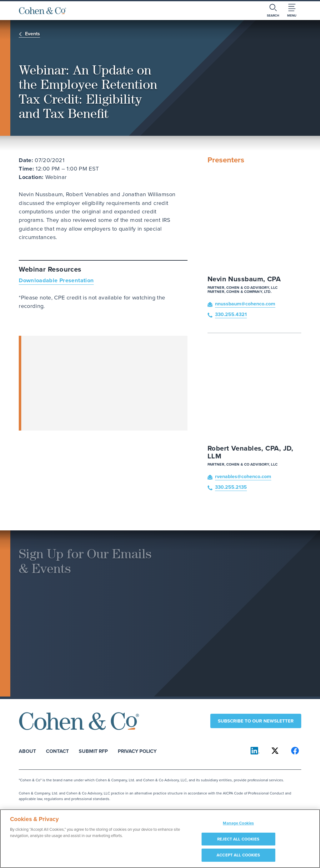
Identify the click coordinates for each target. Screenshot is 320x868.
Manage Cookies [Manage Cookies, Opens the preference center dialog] (238, 823)
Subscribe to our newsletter (256, 721)
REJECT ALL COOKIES (238, 839)
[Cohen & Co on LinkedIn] (255, 751)
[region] (160, 839)
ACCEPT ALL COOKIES (238, 855)
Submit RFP (93, 751)
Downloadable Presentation (56, 280)
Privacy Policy (137, 751)
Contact (57, 751)
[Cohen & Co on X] (275, 751)
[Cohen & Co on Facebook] (295, 751)
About (27, 751)
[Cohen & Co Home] (42, 11)
